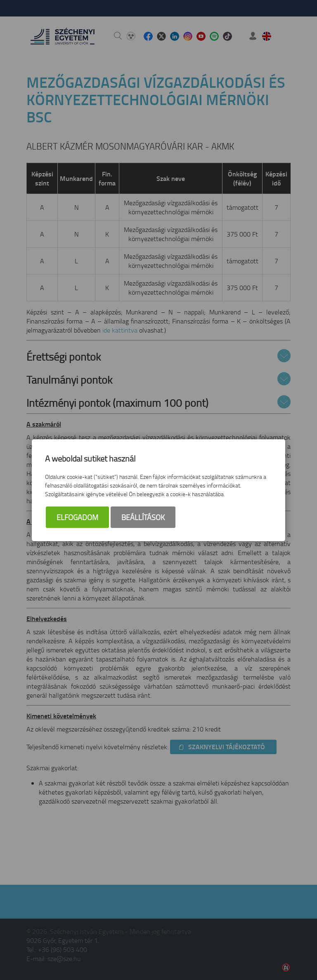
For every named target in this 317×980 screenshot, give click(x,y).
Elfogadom (77, 517)
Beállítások (143, 517)
